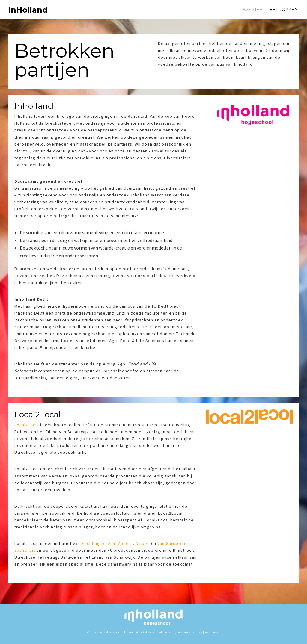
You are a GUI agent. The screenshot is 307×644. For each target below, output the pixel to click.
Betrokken (284, 10)
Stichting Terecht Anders (107, 543)
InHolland (18, 10)
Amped (143, 543)
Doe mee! (252, 10)
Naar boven (212, 632)
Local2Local (27, 425)
